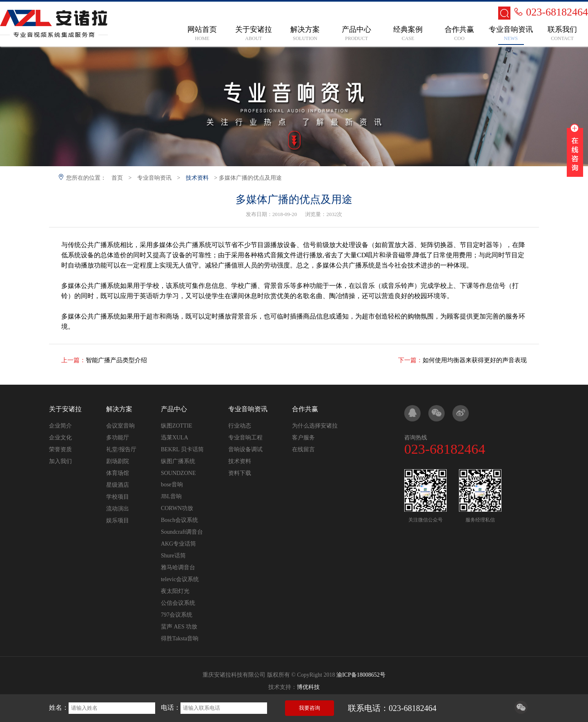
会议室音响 (120, 426)
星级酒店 (118, 485)
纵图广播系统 (178, 461)
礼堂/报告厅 (121, 449)
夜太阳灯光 (175, 591)
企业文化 (60, 438)
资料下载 (240, 473)
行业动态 (240, 426)
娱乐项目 (118, 520)
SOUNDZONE (178, 473)
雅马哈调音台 (178, 567)
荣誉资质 (60, 449)
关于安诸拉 (65, 409)
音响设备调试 (245, 449)
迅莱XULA (175, 438)
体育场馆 (118, 473)
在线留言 (303, 449)
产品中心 (174, 409)
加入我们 (60, 461)
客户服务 (303, 438)
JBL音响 (171, 496)
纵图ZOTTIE (177, 426)
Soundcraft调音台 (182, 532)
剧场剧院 (118, 461)
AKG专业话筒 (178, 544)
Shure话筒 (173, 556)
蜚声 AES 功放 (179, 627)
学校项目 (118, 497)
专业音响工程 (245, 438)
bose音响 (172, 485)
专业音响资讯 (154, 178)
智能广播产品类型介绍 (116, 360)
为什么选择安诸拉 (315, 426)
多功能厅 (118, 438)
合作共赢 (305, 409)
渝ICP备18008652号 (361, 675)
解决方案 (119, 409)
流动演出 (118, 509)
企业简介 (60, 426)
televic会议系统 (180, 579)
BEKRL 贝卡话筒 (182, 449)
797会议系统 (177, 615)
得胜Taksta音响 (180, 638)
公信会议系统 (178, 603)
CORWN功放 (177, 508)
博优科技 (308, 687)
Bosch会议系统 (179, 520)
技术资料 (197, 178)
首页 (117, 178)
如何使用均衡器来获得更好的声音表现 (475, 360)
